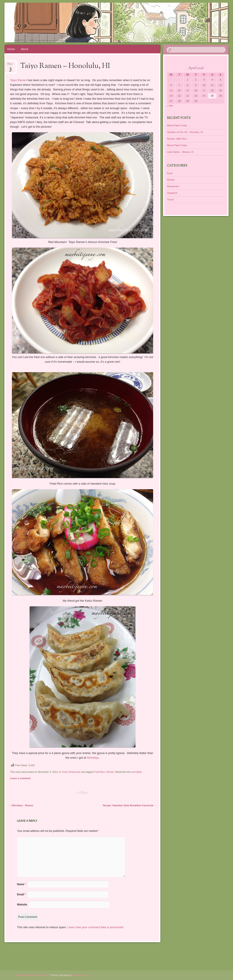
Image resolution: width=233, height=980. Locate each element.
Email (21, 894)
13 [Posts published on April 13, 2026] (171, 90)
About (24, 49)
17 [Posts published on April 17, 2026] (204, 90)
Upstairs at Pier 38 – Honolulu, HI (185, 132)
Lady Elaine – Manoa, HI (180, 152)
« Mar (170, 106)
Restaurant (75, 772)
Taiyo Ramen (19, 80)
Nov (10, 65)
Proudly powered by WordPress (32, 975)
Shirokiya (93, 758)
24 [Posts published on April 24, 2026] (204, 96)
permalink (136, 772)
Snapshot (172, 193)
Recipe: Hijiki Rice (177, 139)
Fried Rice (100, 772)
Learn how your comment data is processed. (96, 927)
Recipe (171, 180)
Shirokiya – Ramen (21, 805)
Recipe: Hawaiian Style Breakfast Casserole (130, 805)
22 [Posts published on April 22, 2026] (188, 96)
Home (11, 49)
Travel (170, 200)
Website (22, 905)
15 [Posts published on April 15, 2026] (188, 90)
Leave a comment (20, 778)
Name (22, 884)
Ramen (110, 772)
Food (64, 772)
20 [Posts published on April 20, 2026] (171, 96)
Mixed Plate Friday (177, 125)
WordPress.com (81, 975)
